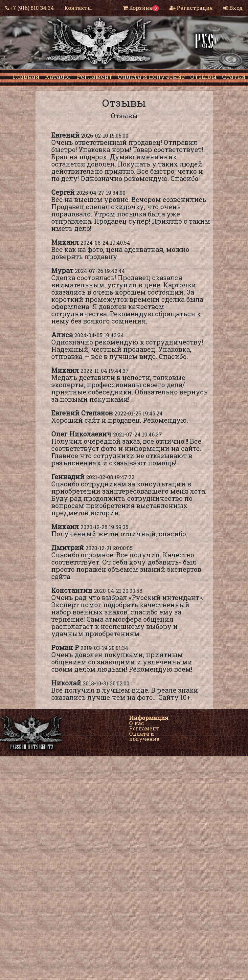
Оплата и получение (144, 736)
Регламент (144, 728)
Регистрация (191, 8)
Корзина (141, 8)
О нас (136, 723)
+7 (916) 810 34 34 (30, 8)
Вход (233, 8)
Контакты (78, 8)
